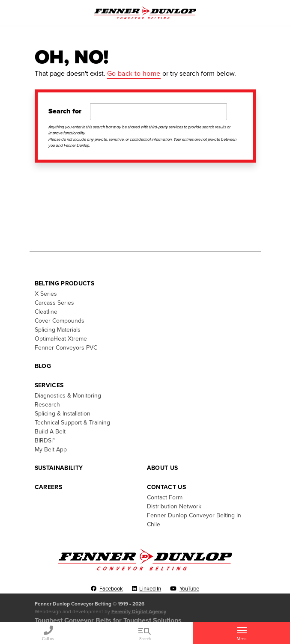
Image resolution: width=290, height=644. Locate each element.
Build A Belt (50, 432)
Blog (43, 366)
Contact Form (165, 497)
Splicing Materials (58, 330)
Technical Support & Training (72, 423)
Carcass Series (54, 303)
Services (49, 385)
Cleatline (46, 312)
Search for (65, 111)
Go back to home (134, 74)
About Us (163, 468)
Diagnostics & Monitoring (68, 396)
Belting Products (65, 283)
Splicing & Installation (63, 414)
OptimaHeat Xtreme (61, 339)
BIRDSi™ (45, 441)
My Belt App (51, 450)
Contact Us (167, 487)
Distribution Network (174, 506)
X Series (46, 294)
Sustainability (59, 468)
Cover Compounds (60, 321)
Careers (48, 487)
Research (47, 405)
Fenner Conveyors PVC (66, 348)
